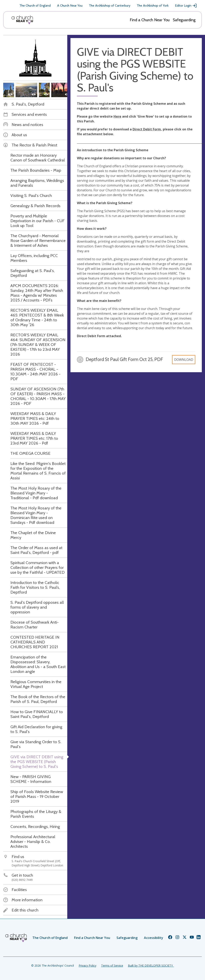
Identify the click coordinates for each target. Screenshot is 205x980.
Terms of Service (112, 965)
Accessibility (154, 938)
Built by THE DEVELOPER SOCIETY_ (151, 965)
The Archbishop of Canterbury (110, 6)
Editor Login (186, 6)
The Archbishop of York (153, 6)
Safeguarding (184, 20)
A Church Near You (70, 6)
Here (117, 116)
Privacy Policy (87, 965)
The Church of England (35, 6)
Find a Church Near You (150, 20)
